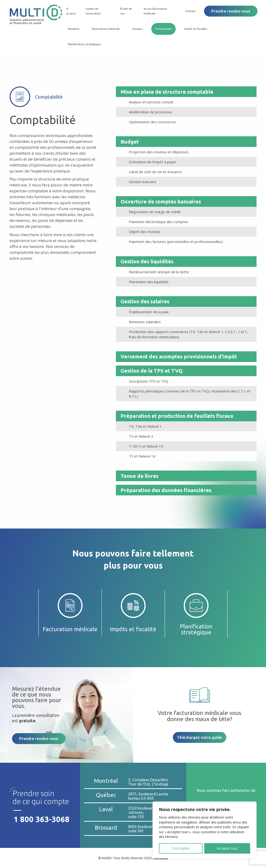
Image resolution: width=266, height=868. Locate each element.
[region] (205, 830)
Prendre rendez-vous (231, 11)
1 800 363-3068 (42, 819)
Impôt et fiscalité (195, 29)
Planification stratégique (84, 44)
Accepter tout (227, 848)
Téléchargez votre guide (199, 737)
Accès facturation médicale (155, 11)
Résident (73, 29)
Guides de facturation (93, 11)
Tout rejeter (181, 848)
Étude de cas (126, 11)
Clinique (137, 29)
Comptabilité (163, 29)
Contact (190, 11)
